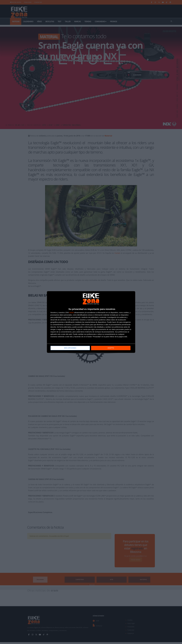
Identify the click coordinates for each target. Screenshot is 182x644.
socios (72, 313)
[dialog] (91, 322)
